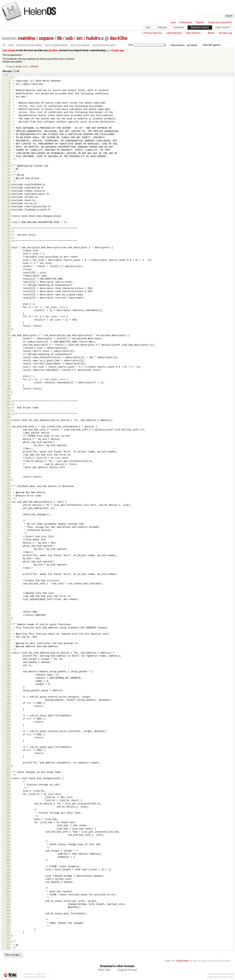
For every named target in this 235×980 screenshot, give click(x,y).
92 (9, 364)
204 (8, 716)
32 (9, 176)
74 (9, 308)
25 (9, 154)
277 (8, 945)
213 (8, 744)
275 (8, 939)
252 (8, 867)
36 (9, 188)
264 (8, 905)
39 (9, 198)
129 (8, 480)
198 (8, 697)
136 (8, 502)
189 (8, 669)
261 (8, 895)
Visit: (131, 45)
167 (8, 600)
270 (8, 923)
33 (9, 179)
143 (8, 524)
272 (8, 930)
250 (8, 861)
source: (9, 38)
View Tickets (223, 27)
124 (8, 465)
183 (8, 650)
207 (8, 725)
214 (8, 747)
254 (8, 873)
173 (8, 619)
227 (8, 788)
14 (9, 119)
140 (8, 515)
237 (8, 820)
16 (9, 125)
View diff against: (218, 45)
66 (9, 282)
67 (9, 285)
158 (8, 571)
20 (9, 138)
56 (9, 251)
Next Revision (193, 33)
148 (8, 540)
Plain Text (104, 970)
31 (9, 172)
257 (8, 883)
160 (8, 578)
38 (9, 194)
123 (8, 461)
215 (8, 751)
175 (8, 625)
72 (9, 301)
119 (8, 449)
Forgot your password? (220, 22)
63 (9, 273)
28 (9, 163)
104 (8, 402)
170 (8, 609)
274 (8, 936)
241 (8, 832)
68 (9, 289)
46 (9, 220)
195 (8, 688)
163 (8, 587)
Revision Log (225, 33)
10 (9, 106)
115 (8, 436)
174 (8, 622)
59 (9, 260)
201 (8, 707)
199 (8, 700)
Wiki (148, 27)
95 (9, 374)
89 (9, 355)
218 (8, 760)
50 (9, 232)
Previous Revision (153, 33)
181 (8, 644)
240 (8, 829)
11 (9, 110)
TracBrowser (182, 961)
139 (8, 512)
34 (9, 182)
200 (8, 703)
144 (8, 528)
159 (8, 575)
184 (8, 653)
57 (9, 254)
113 (8, 430)
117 (8, 443)
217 (8, 757)
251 (8, 864)
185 (8, 656)
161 (8, 581)
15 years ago (117, 50)
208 (8, 729)
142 (8, 521)
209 (8, 732)
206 (8, 722)
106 (8, 408)
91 (9, 361)
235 (8, 813)
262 (8, 898)
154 (8, 559)
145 (8, 531)
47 (9, 223)
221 (8, 769)
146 (8, 534)
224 (8, 779)
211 (8, 738)
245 (8, 845)
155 (8, 562)
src (80, 38)
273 (8, 933)
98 (9, 383)
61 (9, 267)
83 (9, 336)
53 (9, 242)
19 (9, 135)
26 (9, 157)
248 (8, 854)
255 (8, 876)
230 (8, 798)
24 (9, 150)
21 (9, 141)
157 (8, 568)
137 (8, 505)
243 (8, 839)
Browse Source (200, 27)
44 (9, 213)
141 (8, 518)
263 (8, 901)
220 (8, 766)
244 (8, 842)
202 (8, 710)
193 (8, 681)
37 (9, 191)
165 (8, 593)
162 (8, 584)
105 (8, 405)
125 (8, 468)
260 (8, 892)
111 (8, 424)
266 (8, 911)
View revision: (178, 45)
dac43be (118, 38)
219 (8, 763)
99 (9, 386)
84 (9, 339)
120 (8, 452)
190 (8, 672)
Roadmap (179, 27)
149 (8, 543)
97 (9, 380)
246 (8, 848)
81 (9, 330)
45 (9, 216)
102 (8, 396)
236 (8, 817)
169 (8, 606)
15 (9, 122)
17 (9, 128)
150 (8, 546)
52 (9, 238)
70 (9, 295)
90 (9, 358)
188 (8, 666)
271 (8, 926)
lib (59, 38)
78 (9, 320)
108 (8, 414)
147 (8, 537)
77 (9, 317)
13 (9, 116)
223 (8, 776)
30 (9, 169)
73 (9, 304)
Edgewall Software (36, 977)
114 (8, 433)
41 (9, 204)
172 (8, 615)
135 (8, 499)
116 (8, 439)
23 (9, 147)
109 (8, 417)
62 (9, 270)
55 (9, 248)
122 (8, 458)
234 (8, 810)
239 (8, 826)
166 (8, 597)
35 (9, 185)
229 (8, 794)
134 (8, 496)
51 (9, 235)
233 (8, 807)
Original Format (127, 970)
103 (8, 399)
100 (8, 389)
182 (8, 647)
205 (8, 719)
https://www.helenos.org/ (220, 977)
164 (8, 590)
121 (8, 455)
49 (9, 229)
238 (8, 823)
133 (8, 493)
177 (8, 631)
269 (8, 920)
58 (9, 257)
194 (8, 685)
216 (8, 754)
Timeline (162, 27)
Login (173, 22)
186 (8, 659)
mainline (27, 38)
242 (8, 835)
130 (8, 483)
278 (8, 948)
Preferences (186, 22)
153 (8, 556)
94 (9, 370)
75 (9, 311)
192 (8, 678)
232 (8, 804)
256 (8, 879)
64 (9, 276)
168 (8, 603)
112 (8, 427)
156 (8, 565)
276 (8, 942)
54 (9, 245)
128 (8, 477)
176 (8, 628)
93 (9, 367)
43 (9, 210)
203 (8, 713)
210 (8, 735)
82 (9, 333)
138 (8, 509)
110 (8, 421)
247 (8, 851)
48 (9, 226)
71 (9, 298)
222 (8, 772)
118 (8, 446)
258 (8, 886)
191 (8, 675)
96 (9, 377)
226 (8, 785)
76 (9, 314)
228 (8, 791)
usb (69, 38)
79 (9, 323)
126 (8, 471)
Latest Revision (174, 33)
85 (9, 342)
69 (9, 292)
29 (9, 166)
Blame (211, 33)
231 (8, 801)
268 (8, 917)
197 (8, 694)
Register (200, 22)
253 (8, 870)
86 (9, 345)
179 (8, 637)
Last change (9, 50)
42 (9, 207)
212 (8, 741)
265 (8, 908)
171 (8, 612)
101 (8, 392)
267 (8, 914)
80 (9, 326)
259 (8, 889)
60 (9, 263)
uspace (46, 38)
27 (9, 160)
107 (8, 411)
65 (9, 279)
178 (8, 634)
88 (9, 352)
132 (8, 490)
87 (9, 348)
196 (8, 691)
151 (8, 550)
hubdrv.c (95, 38)
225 (8, 782)
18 (9, 132)
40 (9, 201)
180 (8, 641)
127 (8, 474)
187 (8, 663)
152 (8, 553)
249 (8, 857)
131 (8, 487)
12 (9, 113)
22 (9, 144)
